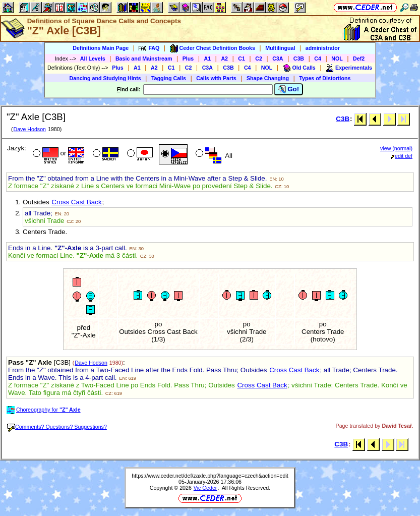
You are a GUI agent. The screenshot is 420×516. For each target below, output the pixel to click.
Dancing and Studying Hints (105, 78)
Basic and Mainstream (144, 59)
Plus (188, 59)
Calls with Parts (216, 78)
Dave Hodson (29, 129)
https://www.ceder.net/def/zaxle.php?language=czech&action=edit (210, 476)
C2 (259, 59)
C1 (242, 59)
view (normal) (396, 148)
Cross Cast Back (76, 202)
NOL (337, 59)
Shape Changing (268, 78)
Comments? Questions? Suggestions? (57, 427)
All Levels (93, 59)
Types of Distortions (325, 78)
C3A (278, 59)
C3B (299, 59)
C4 (318, 59)
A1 (208, 59)
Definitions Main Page (101, 48)
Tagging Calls (169, 78)
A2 (224, 59)
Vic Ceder (205, 488)
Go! (289, 89)
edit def (402, 156)
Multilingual (280, 48)
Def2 (359, 59)
